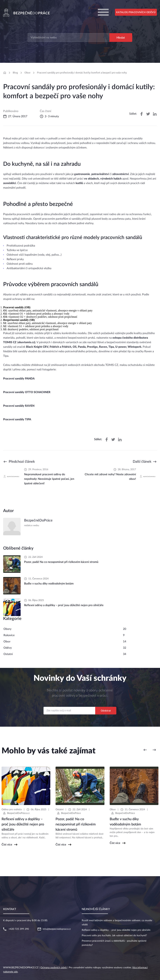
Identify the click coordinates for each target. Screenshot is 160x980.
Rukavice (9, 635)
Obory (7, 629)
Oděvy (8, 648)
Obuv (27, 73)
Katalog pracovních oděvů (136, 12)
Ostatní (8, 654)
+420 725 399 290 (19, 929)
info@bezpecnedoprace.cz (57, 929)
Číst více (7, 845)
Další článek (142, 462)
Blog (15, 73)
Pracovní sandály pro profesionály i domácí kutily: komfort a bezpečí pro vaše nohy (82, 73)
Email (80, 703)
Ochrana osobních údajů (54, 968)
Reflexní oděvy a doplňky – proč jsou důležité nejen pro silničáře (116, 930)
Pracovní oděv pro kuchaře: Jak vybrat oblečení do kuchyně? (114, 936)
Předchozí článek (22, 462)
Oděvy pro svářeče (12, 810)
